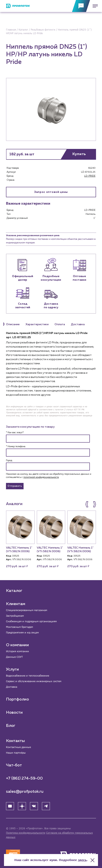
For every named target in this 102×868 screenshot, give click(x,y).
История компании (17, 651)
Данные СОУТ (14, 657)
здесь (82, 860)
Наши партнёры (16, 753)
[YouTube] (10, 806)
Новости (14, 712)
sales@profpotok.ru (25, 792)
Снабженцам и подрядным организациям (31, 621)
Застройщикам (15, 616)
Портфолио (17, 699)
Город (9, 461)
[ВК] (34, 806)
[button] (87, 504)
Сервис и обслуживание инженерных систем (34, 681)
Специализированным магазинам (27, 610)
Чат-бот (14, 765)
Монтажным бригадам (19, 627)
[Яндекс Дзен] (22, 806)
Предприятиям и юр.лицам (22, 633)
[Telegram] (46, 806)
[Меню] (94, 6)
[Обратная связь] (81, 6)
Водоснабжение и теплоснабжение (28, 676)
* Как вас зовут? (15, 433)
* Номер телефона (16, 447)
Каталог (14, 591)
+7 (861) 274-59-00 (24, 778)
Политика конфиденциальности (26, 833)
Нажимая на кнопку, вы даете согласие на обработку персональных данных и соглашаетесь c (49, 476)
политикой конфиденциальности (41, 477)
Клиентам (16, 604)
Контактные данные (18, 747)
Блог (11, 726)
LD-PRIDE (90, 176)
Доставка (12, 687)
